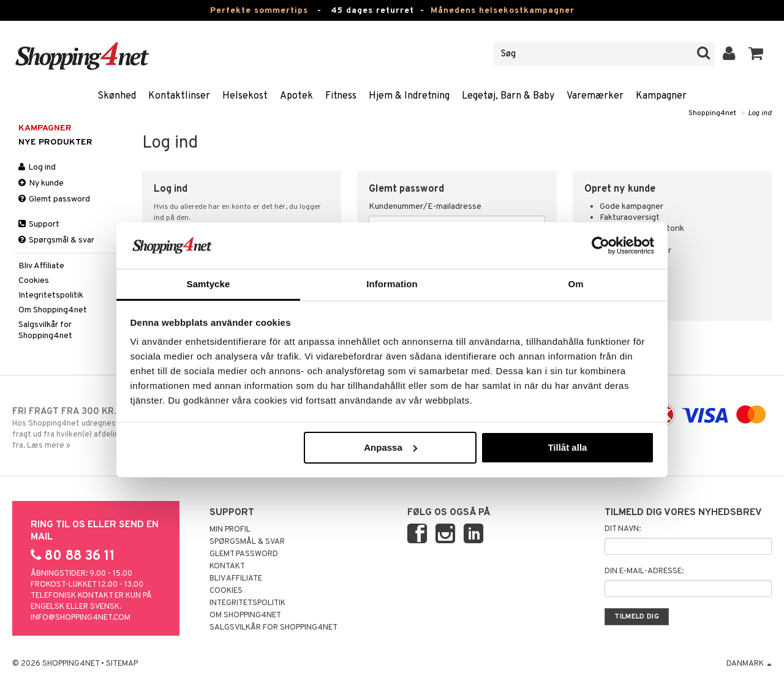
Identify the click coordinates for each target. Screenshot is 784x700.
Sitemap (122, 664)
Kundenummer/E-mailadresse (425, 207)
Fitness (341, 96)
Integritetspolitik (51, 295)
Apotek (296, 96)
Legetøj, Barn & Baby (508, 96)
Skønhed (117, 96)
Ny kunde (41, 183)
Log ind (760, 113)
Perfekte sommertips (259, 11)
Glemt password (54, 199)
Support (39, 224)
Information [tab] (392, 284)
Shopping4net (712, 113)
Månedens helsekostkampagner (503, 11)
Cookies (34, 281)
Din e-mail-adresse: (644, 571)
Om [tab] (575, 284)
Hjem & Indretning (409, 96)
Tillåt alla (567, 447)
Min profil (230, 530)
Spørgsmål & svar (56, 240)
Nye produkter (55, 142)
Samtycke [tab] (209, 284)
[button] (756, 54)
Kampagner (661, 96)
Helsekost (245, 96)
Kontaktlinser (179, 96)
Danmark (749, 664)
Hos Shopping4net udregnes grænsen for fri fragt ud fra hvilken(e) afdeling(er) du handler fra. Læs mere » (100, 428)
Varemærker (595, 96)
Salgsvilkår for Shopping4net (45, 330)
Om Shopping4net (53, 310)
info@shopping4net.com (81, 618)
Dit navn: (623, 529)
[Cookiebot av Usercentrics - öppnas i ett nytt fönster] (601, 246)
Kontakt (227, 566)
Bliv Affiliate (41, 266)
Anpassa (390, 447)
